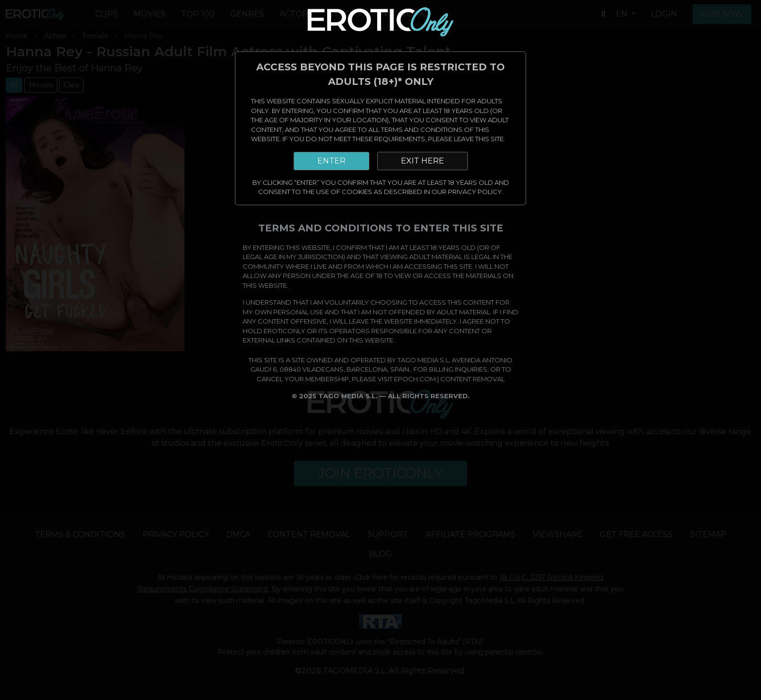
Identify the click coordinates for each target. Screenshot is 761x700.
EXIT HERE (422, 161)
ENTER (331, 161)
